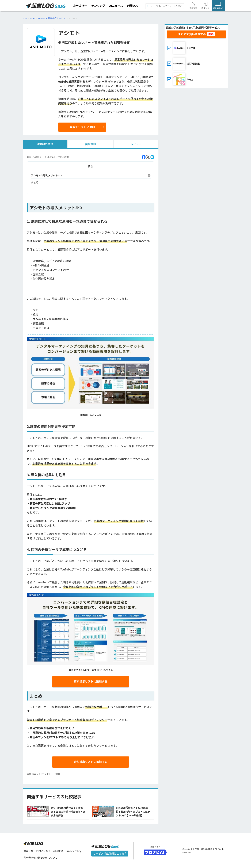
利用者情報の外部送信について (41, 858)
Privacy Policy (74, 851)
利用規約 (58, 851)
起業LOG (133, 6)
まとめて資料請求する (192, 34)
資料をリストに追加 (82, 127)
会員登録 (193, 8)
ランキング (98, 6)
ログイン (206, 8)
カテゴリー (80, 6)
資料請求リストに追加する (90, 681)
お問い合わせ (43, 851)
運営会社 (28, 851)
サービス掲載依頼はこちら (110, 853)
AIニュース (116, 6)
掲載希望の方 (218, 8)
